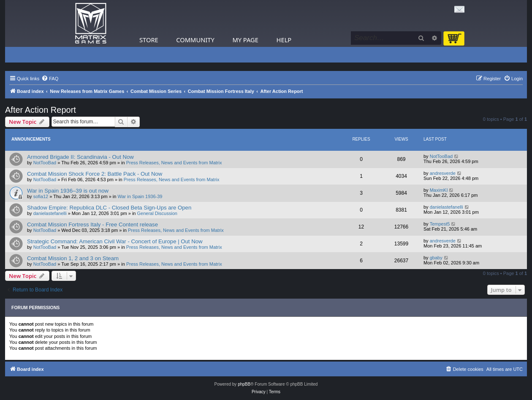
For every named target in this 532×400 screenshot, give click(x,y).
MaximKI (439, 190)
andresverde (443, 173)
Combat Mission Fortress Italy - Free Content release (92, 224)
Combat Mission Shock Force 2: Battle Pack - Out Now (95, 174)
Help (284, 40)
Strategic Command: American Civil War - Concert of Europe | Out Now (115, 241)
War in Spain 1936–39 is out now (68, 191)
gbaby (436, 258)
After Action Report (41, 110)
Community (195, 40)
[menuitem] (50, 79)
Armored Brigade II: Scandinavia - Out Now (80, 157)
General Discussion (157, 213)
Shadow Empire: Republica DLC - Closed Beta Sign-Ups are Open (109, 208)
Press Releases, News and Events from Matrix (174, 163)
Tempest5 (440, 224)
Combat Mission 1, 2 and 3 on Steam (73, 258)
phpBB (244, 384)
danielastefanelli (50, 213)
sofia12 (41, 196)
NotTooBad (45, 163)
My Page (245, 40)
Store (149, 40)
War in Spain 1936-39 (140, 196)
